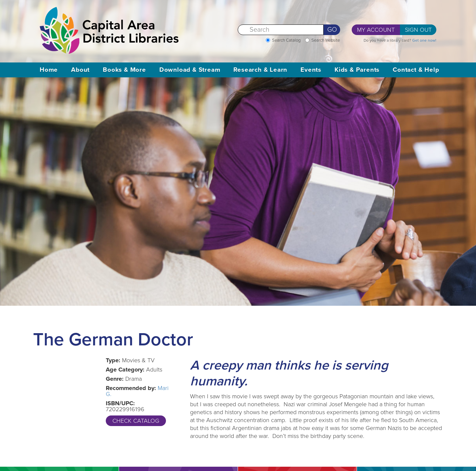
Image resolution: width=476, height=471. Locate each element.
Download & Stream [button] (190, 70)
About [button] (80, 70)
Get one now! (424, 40)
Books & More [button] (124, 70)
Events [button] (311, 70)
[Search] (281, 30)
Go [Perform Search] (332, 30)
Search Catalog (286, 40)
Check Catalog (136, 421)
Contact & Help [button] (416, 70)
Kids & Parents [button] (357, 70)
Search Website (326, 40)
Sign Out (418, 30)
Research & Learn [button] (260, 70)
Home (49, 70)
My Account (376, 30)
